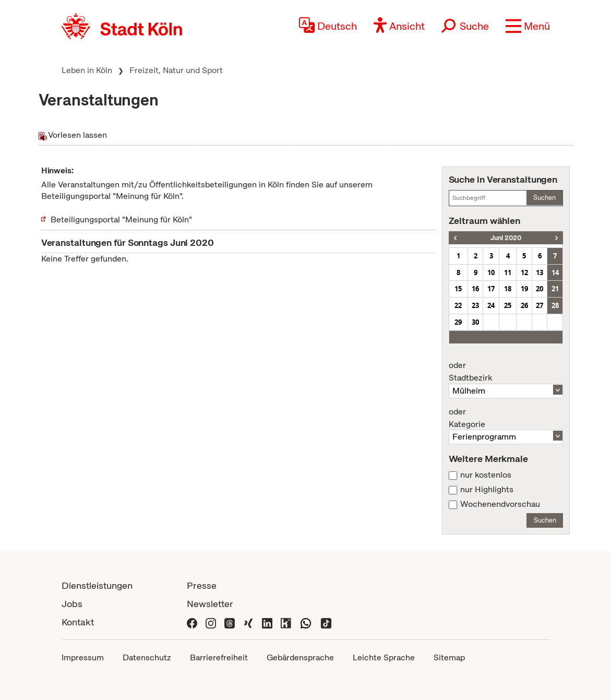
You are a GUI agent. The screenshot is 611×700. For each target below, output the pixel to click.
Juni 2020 (506, 238)
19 (524, 289)
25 (508, 305)
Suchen (544, 198)
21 (555, 289)
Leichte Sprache (384, 657)
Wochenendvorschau (500, 504)
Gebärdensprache (300, 657)
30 (475, 322)
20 (540, 289)
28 (555, 305)
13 (540, 272)
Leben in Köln (87, 70)
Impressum (83, 657)
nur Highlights (487, 490)
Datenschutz (147, 657)
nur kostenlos (486, 475)
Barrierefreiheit (219, 657)
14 (555, 272)
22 (458, 305)
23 (475, 305)
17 (491, 289)
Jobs (72, 604)
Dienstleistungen (97, 585)
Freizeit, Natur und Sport (176, 70)
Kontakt (78, 622)
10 (491, 272)
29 (458, 322)
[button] (528, 26)
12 (524, 272)
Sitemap (449, 657)
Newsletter (210, 604)
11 (508, 272)
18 (508, 289)
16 (475, 289)
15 (458, 289)
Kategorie (506, 418)
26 (524, 305)
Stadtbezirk (506, 372)
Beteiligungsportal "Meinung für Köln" (121, 220)
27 (540, 305)
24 (491, 305)
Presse (202, 585)
